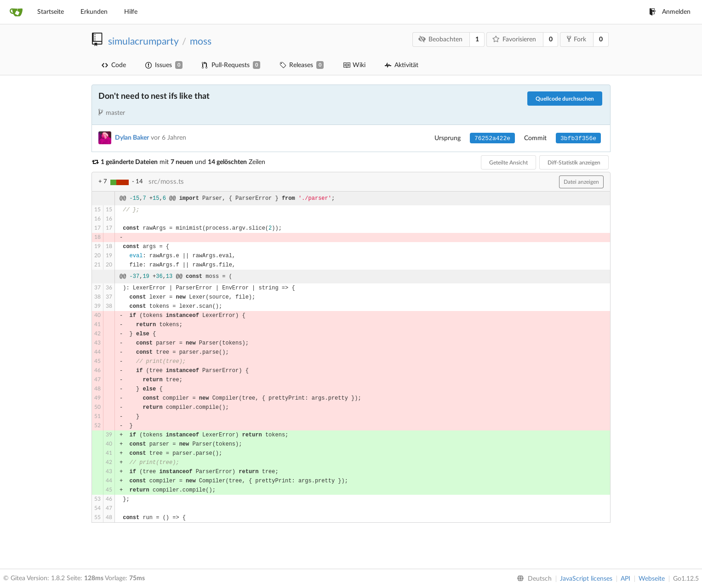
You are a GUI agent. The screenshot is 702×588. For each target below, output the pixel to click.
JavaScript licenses (586, 579)
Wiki (354, 65)
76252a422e (492, 139)
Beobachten (441, 39)
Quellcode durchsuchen (565, 99)
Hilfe (131, 12)
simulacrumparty (143, 42)
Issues (164, 65)
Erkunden (94, 12)
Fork (576, 39)
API (625, 579)
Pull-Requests (231, 65)
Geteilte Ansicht (508, 163)
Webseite (652, 579)
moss (201, 42)
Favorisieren (514, 39)
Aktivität (402, 65)
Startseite (51, 12)
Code (114, 65)
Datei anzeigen (581, 182)
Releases (302, 65)
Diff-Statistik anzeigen (574, 163)
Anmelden (670, 12)
